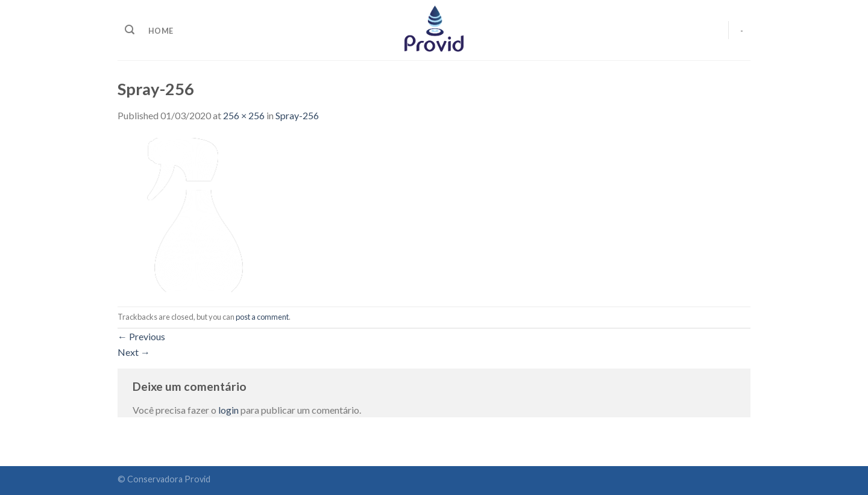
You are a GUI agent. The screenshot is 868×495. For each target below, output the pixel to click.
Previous (141, 336)
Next (134, 352)
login (228, 410)
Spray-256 (297, 115)
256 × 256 (244, 115)
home (161, 31)
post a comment (262, 317)
